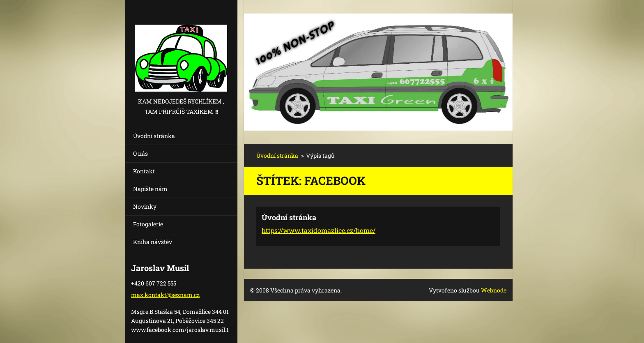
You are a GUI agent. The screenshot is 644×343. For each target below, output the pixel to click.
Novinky (145, 206)
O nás (140, 153)
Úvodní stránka (154, 136)
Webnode (494, 290)
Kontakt (144, 171)
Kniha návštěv (153, 242)
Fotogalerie (148, 224)
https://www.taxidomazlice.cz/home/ (319, 230)
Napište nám (150, 189)
